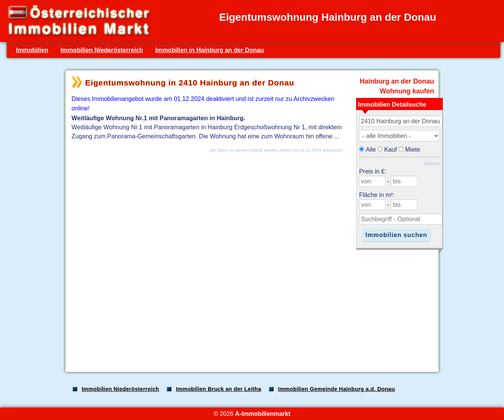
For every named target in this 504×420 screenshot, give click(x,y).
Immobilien (32, 50)
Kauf (391, 149)
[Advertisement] (251, 307)
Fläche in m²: (377, 195)
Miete (413, 149)
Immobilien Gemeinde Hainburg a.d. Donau (337, 389)
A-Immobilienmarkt (263, 414)
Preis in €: (373, 171)
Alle (371, 149)
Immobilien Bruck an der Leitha (219, 389)
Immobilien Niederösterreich (102, 50)
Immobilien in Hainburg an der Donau (209, 50)
